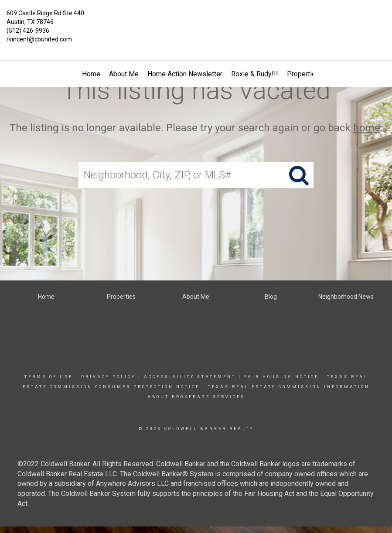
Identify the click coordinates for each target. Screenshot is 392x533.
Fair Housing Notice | (286, 377)
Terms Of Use (49, 377)
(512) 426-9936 (28, 31)
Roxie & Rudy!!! (255, 74)
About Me (124, 74)
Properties (303, 74)
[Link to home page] (196, 20)
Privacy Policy (108, 377)
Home (91, 74)
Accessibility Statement (190, 377)
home (367, 128)
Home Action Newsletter (185, 74)
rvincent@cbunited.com (39, 39)
